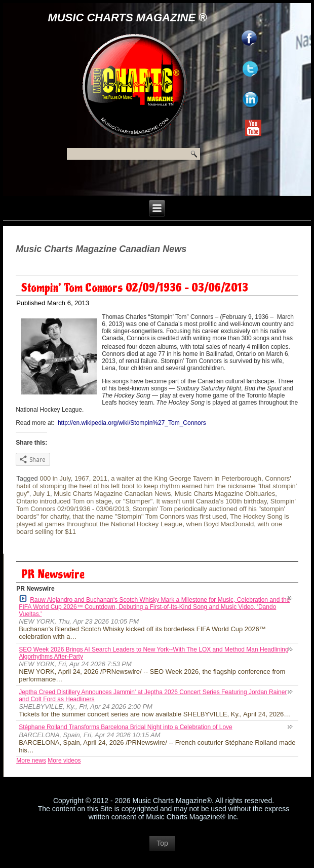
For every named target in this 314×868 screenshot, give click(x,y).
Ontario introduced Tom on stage (64, 501)
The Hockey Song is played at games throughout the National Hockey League (152, 520)
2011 (100, 478)
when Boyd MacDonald (220, 524)
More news (31, 761)
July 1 (42, 494)
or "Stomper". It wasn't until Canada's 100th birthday (191, 501)
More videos (64, 761)
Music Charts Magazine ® (127, 17)
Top (162, 843)
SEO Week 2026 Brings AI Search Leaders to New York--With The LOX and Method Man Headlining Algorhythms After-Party (154, 653)
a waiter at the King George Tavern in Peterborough (186, 478)
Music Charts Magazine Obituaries (225, 494)
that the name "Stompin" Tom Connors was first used (150, 516)
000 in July (55, 478)
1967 (82, 478)
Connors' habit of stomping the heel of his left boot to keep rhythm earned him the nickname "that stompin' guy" (156, 486)
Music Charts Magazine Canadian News (112, 494)
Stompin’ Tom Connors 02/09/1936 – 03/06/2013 (135, 288)
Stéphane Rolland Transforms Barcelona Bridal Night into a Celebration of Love (126, 727)
